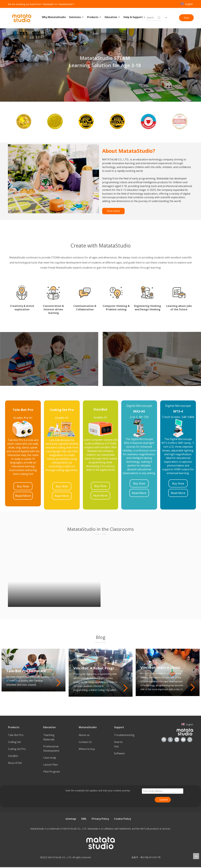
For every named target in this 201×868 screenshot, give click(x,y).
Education (113, 17)
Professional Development (51, 749)
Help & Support (135, 17)
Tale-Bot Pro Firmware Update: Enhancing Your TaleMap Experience (29, 671)
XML (84, 819)
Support (119, 727)
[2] (101, 642)
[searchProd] (152, 18)
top (196, 856)
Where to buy (87, 749)
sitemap (71, 819)
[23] (23, 429)
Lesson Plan (51, 765)
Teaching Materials (49, 737)
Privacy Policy (100, 819)
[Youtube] (183, 740)
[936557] (185, 732)
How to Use (118, 744)
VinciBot (13, 756)
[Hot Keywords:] (159, 18)
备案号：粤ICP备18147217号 (145, 857)
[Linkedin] (177, 740)
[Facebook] (164, 740)
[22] (178, 428)
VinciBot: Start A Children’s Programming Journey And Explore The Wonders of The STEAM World (163, 667)
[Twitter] (170, 740)
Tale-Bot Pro (16, 735)
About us (84, 735)
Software (119, 753)
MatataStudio (88, 727)
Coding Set (14, 742)
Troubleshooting (124, 735)
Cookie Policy (122, 819)
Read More (23, 496)
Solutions (76, 17)
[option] (23, 121)
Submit (164, 800)
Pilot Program (52, 772)
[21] (139, 428)
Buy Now (23, 486)
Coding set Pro (17, 749)
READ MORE (113, 211)
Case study (50, 758)
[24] (100, 429)
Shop (186, 18)
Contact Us (85, 742)
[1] (101, 534)
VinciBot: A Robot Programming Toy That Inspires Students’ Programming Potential (96, 668)
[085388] (53, 179)
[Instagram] (190, 740)
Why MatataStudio (54, 17)
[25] (62, 429)
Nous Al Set (15, 763)
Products (94, 17)
